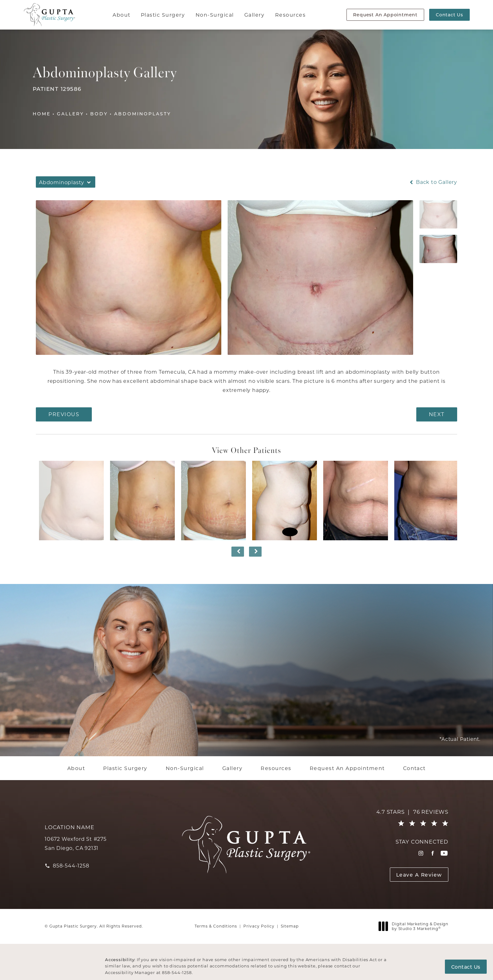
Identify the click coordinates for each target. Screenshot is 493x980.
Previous (64, 414)
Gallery (70, 114)
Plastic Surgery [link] (163, 15)
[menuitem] (122, 15)
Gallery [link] (254, 15)
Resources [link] (290, 15)
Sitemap (290, 926)
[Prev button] (238, 552)
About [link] (121, 15)
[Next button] (255, 552)
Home (42, 114)
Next (437, 414)
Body (99, 114)
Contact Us (449, 15)
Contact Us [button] (466, 967)
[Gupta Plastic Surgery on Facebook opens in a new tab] (432, 853)
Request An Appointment (385, 15)
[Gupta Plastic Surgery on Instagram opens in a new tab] (421, 853)
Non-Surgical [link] (215, 15)
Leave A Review (419, 875)
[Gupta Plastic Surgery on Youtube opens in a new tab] (444, 853)
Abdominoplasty (143, 114)
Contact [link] (414, 768)
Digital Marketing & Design (415, 926)
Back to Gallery (433, 182)
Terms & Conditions (216, 926)
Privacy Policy (259, 926)
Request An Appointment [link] (347, 768)
